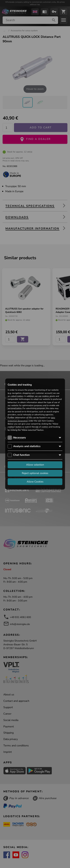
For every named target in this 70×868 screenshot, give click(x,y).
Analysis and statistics (27, 446)
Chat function (21, 455)
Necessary (20, 438)
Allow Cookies (35, 482)
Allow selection (35, 465)
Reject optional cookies (35, 473)
